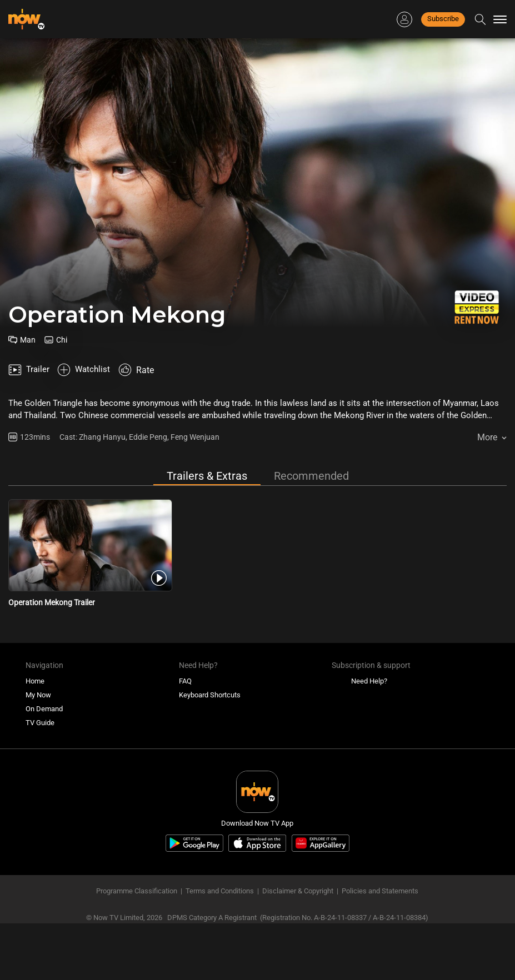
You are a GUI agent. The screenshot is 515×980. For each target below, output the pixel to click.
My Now (38, 668)
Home (35, 654)
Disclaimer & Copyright (298, 864)
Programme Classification (137, 864)
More (487, 411)
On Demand (44, 682)
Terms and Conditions (220, 864)
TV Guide (40, 696)
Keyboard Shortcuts (210, 668)
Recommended (311, 449)
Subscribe (443, 19)
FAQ (185, 654)
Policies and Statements (380, 864)
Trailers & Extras (207, 449)
